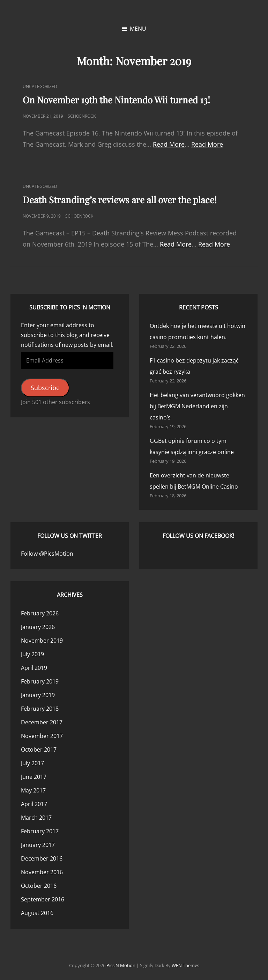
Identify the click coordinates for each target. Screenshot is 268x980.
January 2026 (38, 627)
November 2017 (42, 736)
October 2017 (39, 749)
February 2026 (40, 613)
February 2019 (40, 681)
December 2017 (42, 722)
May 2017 (33, 790)
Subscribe (45, 388)
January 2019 (38, 695)
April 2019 (34, 668)
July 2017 (32, 763)
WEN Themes (185, 965)
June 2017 (34, 777)
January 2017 (38, 845)
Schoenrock (82, 116)
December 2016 (42, 858)
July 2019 (32, 654)
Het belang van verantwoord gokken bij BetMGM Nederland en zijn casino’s (197, 406)
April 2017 (34, 804)
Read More (169, 144)
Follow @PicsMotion (47, 554)
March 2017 (36, 818)
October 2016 (39, 886)
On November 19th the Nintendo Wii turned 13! (116, 100)
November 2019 (42, 641)
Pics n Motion (121, 965)
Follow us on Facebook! (198, 536)
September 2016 (43, 899)
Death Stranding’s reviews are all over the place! (120, 200)
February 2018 (40, 709)
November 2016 (42, 872)
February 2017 (40, 831)
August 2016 (37, 913)
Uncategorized (40, 86)
